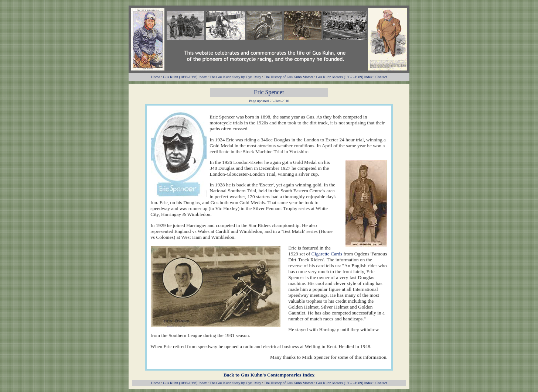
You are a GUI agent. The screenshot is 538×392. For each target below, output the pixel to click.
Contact (381, 77)
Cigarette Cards (327, 254)
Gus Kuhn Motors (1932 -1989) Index (345, 77)
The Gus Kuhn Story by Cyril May (235, 77)
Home (156, 77)
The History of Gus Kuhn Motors (289, 77)
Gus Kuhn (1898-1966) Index (185, 77)
